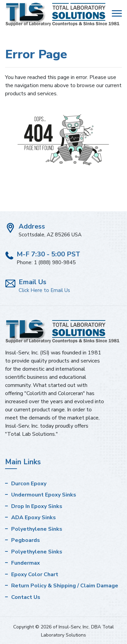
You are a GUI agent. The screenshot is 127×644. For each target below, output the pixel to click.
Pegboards (26, 540)
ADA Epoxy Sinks (34, 518)
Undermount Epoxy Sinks (44, 495)
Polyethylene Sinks (37, 529)
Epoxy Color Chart (35, 574)
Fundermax (26, 563)
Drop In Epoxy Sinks (37, 506)
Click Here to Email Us (44, 290)
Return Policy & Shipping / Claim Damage (65, 586)
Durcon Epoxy (29, 484)
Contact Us (26, 597)
